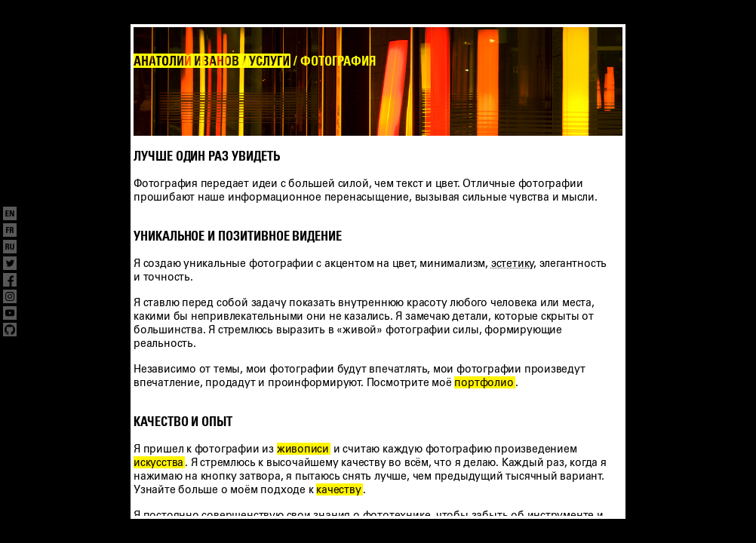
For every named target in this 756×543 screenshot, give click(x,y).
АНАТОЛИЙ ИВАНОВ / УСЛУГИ (211, 61)
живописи (303, 449)
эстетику (512, 263)
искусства (158, 462)
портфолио (484, 382)
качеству (338, 489)
